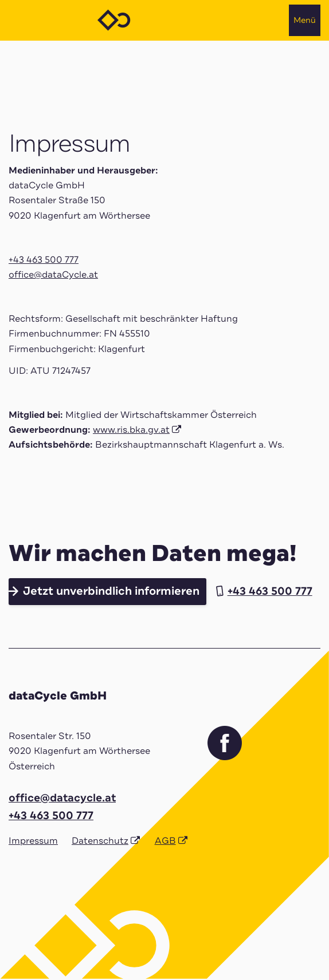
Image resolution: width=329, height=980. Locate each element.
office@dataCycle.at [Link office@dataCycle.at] (53, 275)
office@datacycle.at (62, 798)
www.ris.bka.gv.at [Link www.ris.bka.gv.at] (131, 430)
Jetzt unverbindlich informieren (111, 591)
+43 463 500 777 (44, 260)
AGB (165, 841)
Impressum (33, 841)
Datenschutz (100, 841)
